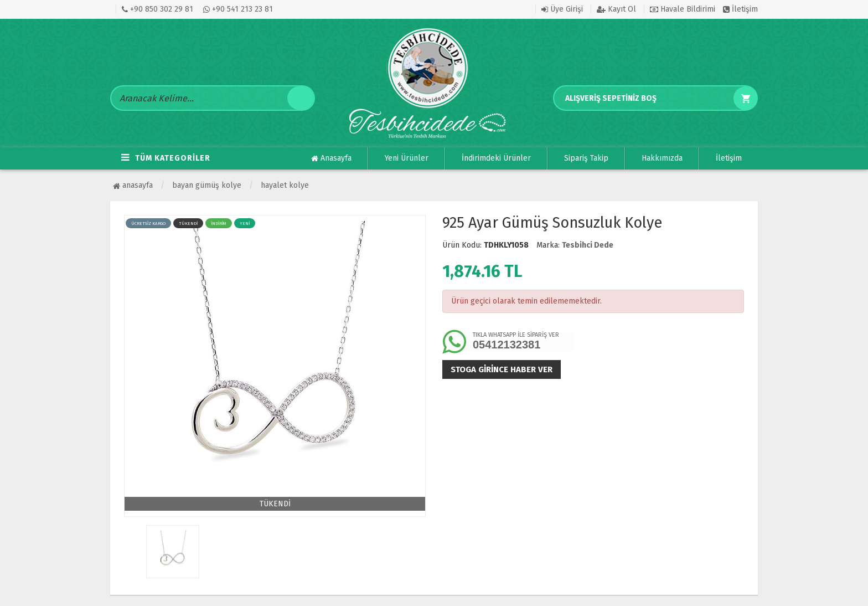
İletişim (740, 9)
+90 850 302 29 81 (157, 9)
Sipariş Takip (586, 158)
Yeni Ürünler (407, 158)
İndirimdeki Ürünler (496, 158)
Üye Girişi (562, 9)
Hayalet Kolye (285, 185)
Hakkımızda (662, 158)
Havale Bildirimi (683, 9)
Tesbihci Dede (588, 245)
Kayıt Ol (616, 9)
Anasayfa (331, 158)
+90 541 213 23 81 (238, 9)
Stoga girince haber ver (502, 369)
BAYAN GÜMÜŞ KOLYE (207, 185)
